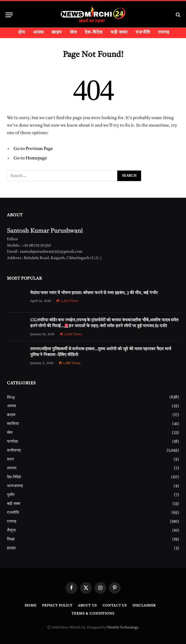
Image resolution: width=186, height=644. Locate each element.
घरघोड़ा (12, 442)
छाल (10, 459)
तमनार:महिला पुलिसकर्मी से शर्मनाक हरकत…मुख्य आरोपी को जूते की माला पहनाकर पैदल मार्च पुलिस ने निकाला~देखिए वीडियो (101, 352)
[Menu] (9, 15)
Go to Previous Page (33, 149)
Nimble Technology (123, 627)
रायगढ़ (164, 32)
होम (22, 32)
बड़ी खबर (119, 32)
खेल (73, 32)
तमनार (12, 468)
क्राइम (57, 32)
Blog (11, 397)
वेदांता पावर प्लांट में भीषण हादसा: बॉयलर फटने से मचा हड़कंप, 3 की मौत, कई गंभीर (94, 293)
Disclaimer (144, 606)
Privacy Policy (57, 606)
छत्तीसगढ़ (14, 450)
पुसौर (11, 495)
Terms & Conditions (93, 614)
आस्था (38, 32)
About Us (87, 606)
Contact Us (115, 606)
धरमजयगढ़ (15, 486)
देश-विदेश (94, 32)
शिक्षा (11, 539)
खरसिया (13, 424)
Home (31, 606)
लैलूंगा (11, 530)
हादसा (11, 548)
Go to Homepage (30, 158)
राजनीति (143, 32)
